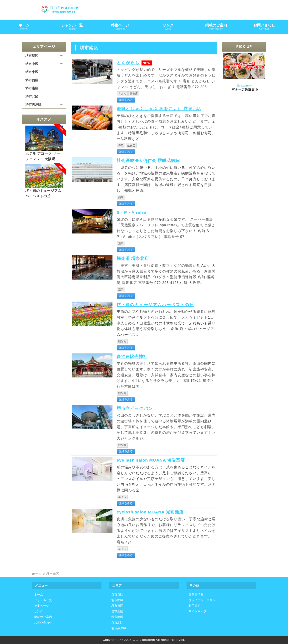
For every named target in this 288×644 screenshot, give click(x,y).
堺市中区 (32, 64)
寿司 (121, 146)
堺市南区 (32, 89)
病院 (121, 198)
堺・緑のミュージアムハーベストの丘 (159, 305)
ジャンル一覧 (72, 27)
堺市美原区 (33, 105)
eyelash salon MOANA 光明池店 (153, 512)
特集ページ (120, 27)
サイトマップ (198, 612)
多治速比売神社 (133, 357)
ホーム (24, 27)
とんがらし (129, 63)
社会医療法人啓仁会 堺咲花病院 (151, 161)
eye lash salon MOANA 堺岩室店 (154, 461)
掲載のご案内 (216, 27)
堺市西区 (32, 80)
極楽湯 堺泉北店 (134, 259)
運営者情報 (196, 595)
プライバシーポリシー (204, 601)
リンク (168, 27)
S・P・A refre (133, 213)
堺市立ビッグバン (136, 409)
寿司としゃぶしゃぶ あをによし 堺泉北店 (163, 109)
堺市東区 (32, 72)
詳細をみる (126, 100)
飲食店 (134, 94)
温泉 (121, 244)
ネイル (122, 497)
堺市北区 (32, 97)
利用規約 (195, 606)
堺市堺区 (32, 56)
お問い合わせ (43, 623)
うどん (122, 94)
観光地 (122, 342)
